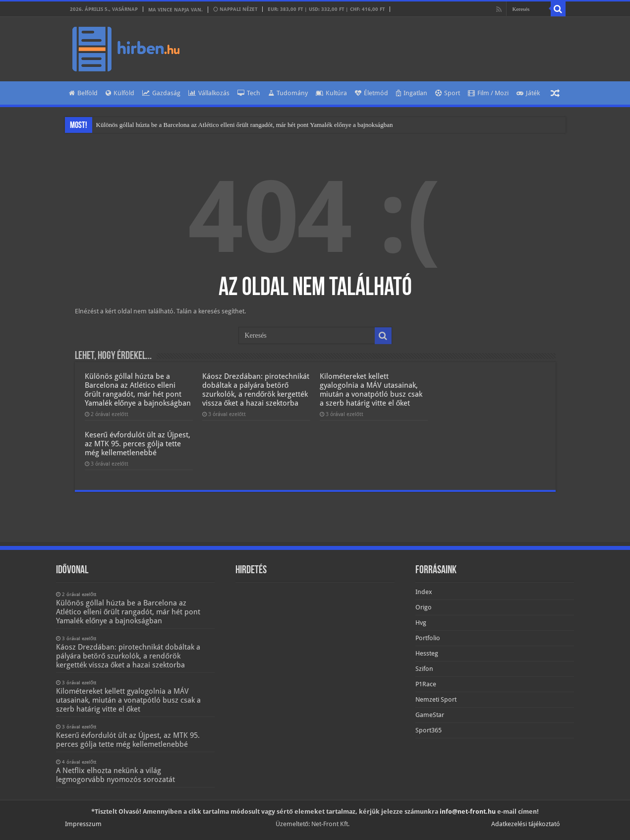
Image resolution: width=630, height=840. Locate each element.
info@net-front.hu (468, 811)
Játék (528, 93)
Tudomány (288, 93)
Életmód (372, 93)
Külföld (120, 93)
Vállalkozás (209, 93)
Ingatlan (412, 93)
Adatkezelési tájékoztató (526, 824)
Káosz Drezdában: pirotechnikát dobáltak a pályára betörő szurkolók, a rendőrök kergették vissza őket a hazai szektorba (256, 390)
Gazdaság (161, 93)
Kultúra (331, 93)
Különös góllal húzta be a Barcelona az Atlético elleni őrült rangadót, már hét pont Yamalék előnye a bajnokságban (245, 125)
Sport (448, 93)
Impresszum (83, 824)
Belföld (83, 93)
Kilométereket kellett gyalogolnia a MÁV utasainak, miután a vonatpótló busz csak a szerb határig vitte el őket (371, 390)
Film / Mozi (488, 93)
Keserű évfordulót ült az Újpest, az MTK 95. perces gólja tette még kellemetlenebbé (138, 444)
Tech (249, 93)
